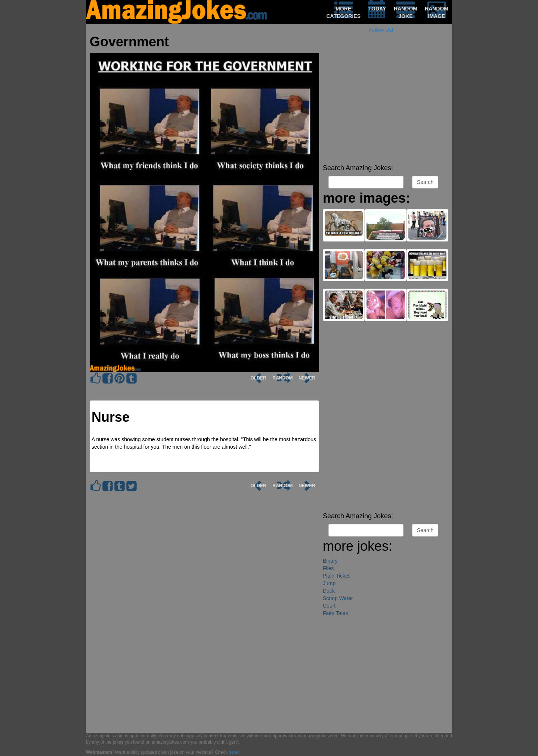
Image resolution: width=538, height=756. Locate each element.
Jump (329, 583)
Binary (330, 561)
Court (329, 606)
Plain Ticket (336, 576)
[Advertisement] (386, 108)
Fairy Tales (335, 613)
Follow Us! (381, 30)
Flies (328, 568)
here (233, 752)
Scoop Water (338, 598)
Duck (329, 591)
